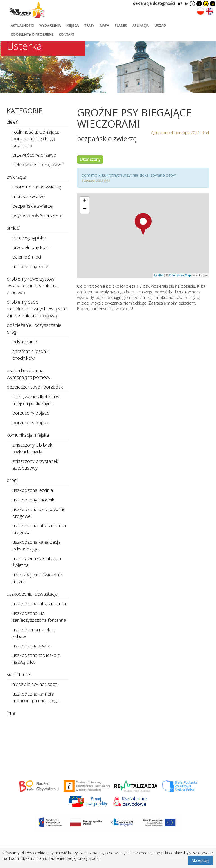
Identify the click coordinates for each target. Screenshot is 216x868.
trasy (89, 25)
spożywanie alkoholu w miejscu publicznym (36, 400)
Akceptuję (201, 860)
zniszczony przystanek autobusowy (35, 464)
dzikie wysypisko (29, 238)
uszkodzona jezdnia (33, 490)
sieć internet (19, 674)
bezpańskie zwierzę (32, 206)
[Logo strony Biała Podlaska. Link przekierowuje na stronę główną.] (27, 10)
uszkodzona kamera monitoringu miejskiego (36, 697)
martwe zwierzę (29, 196)
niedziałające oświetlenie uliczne (37, 578)
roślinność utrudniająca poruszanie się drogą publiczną (36, 138)
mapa (104, 25)
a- (186, 3)
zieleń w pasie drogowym (38, 164)
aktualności (22, 25)
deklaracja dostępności (154, 3)
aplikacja (141, 25)
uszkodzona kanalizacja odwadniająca (36, 545)
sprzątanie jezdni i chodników (31, 355)
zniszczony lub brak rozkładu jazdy (32, 448)
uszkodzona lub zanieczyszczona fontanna (39, 617)
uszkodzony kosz (30, 266)
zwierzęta (16, 177)
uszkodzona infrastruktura (39, 604)
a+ (180, 3)
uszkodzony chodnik (33, 500)
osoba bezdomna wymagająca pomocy (29, 374)
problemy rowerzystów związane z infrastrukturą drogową (32, 286)
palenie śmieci (27, 257)
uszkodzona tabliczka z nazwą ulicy (36, 659)
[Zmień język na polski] (201, 11)
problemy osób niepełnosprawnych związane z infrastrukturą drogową (37, 309)
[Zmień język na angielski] (210, 11)
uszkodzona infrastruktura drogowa (39, 529)
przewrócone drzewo (34, 155)
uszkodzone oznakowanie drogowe (39, 513)
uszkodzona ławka (31, 646)
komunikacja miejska (28, 435)
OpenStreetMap (180, 275)
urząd (160, 25)
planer (121, 25)
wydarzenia (50, 25)
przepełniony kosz (31, 247)
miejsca (73, 25)
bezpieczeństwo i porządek (35, 387)
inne (11, 713)
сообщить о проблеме (32, 35)
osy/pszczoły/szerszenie (38, 215)
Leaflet (159, 275)
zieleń (13, 122)
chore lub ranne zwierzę (37, 187)
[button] (143, 224)
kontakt (67, 35)
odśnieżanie (25, 342)
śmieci (13, 228)
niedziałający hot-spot (35, 684)
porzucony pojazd (31, 413)
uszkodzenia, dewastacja (32, 594)
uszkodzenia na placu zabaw (34, 633)
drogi (12, 480)
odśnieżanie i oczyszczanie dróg (34, 328)
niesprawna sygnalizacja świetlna (37, 562)
